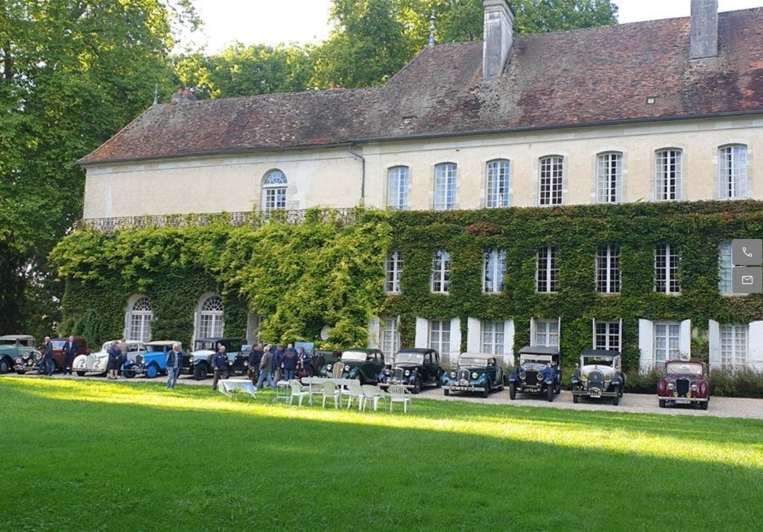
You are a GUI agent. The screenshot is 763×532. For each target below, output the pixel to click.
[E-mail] (747, 280)
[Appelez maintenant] (747, 252)
